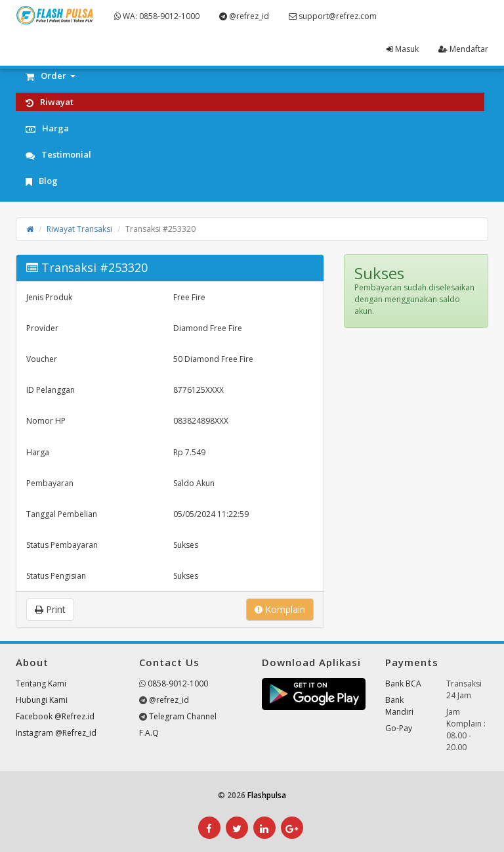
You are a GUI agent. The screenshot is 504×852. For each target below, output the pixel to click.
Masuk (403, 49)
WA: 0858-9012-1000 (157, 16)
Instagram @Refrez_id (56, 733)
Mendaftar (463, 49)
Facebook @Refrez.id (55, 716)
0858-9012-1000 (178, 684)
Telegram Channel (183, 716)
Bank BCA (403, 684)
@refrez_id (244, 16)
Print (50, 609)
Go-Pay (399, 728)
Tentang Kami (41, 684)
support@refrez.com (333, 16)
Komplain (280, 609)
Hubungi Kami (42, 700)
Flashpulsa (267, 795)
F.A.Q (149, 733)
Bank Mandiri (399, 706)
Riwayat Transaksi (79, 229)
